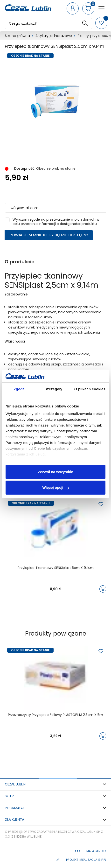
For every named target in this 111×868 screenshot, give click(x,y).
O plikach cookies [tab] (90, 389)
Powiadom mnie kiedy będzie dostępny (49, 235)
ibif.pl (102, 860)
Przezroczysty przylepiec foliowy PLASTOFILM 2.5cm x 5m (55, 715)
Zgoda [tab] (19, 389)
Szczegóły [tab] (53, 389)
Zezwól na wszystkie (55, 472)
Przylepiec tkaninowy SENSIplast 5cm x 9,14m (56, 568)
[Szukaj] (48, 23)
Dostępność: (24, 168)
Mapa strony (96, 851)
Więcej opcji (56, 487)
